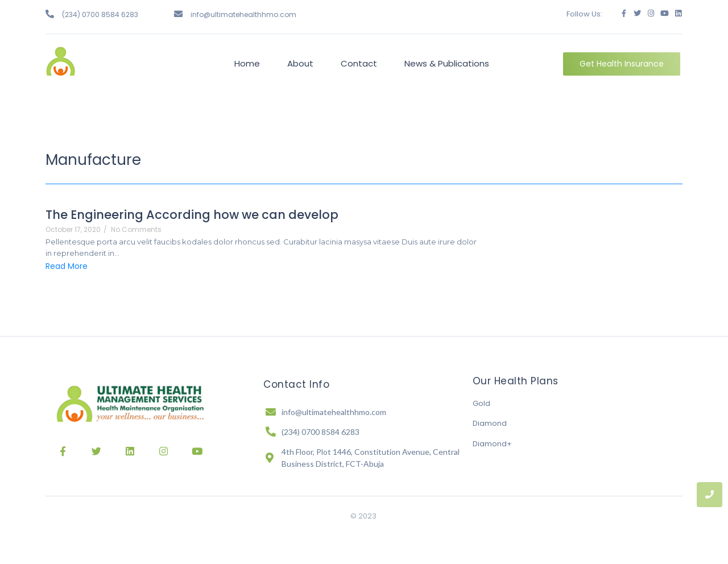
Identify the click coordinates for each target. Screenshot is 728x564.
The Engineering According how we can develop (192, 215)
